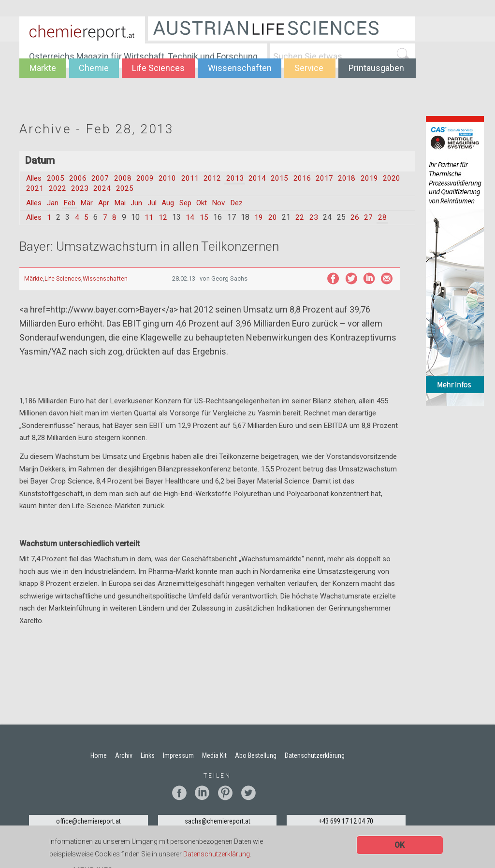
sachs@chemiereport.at (218, 822)
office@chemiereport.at (88, 822)
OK (400, 846)
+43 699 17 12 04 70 (346, 822)
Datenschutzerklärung (217, 854)
